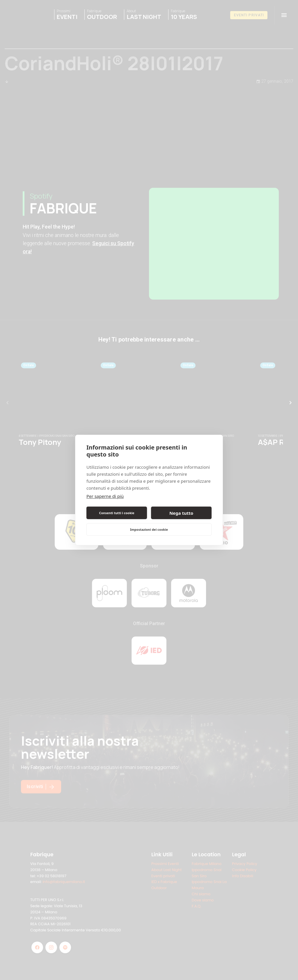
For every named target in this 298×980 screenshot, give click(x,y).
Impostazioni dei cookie (149, 529)
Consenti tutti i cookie (117, 513)
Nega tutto (181, 513)
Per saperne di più (105, 496)
